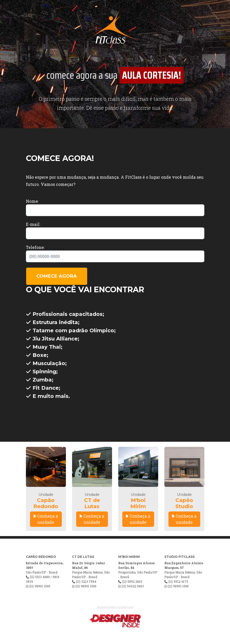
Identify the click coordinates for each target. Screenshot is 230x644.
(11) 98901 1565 (40, 586)
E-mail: (33, 224)
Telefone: (35, 247)
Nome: (32, 201)
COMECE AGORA (57, 276)
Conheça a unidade (46, 519)
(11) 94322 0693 (133, 586)
